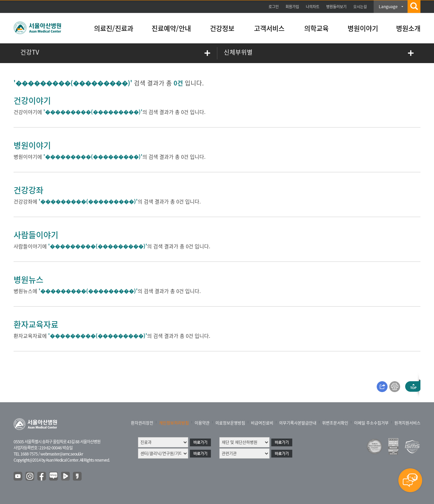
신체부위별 (238, 52)
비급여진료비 (262, 423)
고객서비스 (269, 28)
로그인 (274, 7)
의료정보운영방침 (230, 423)
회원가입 (292, 7)
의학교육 (316, 28)
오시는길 (360, 7)
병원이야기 (363, 28)
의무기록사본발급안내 (298, 423)
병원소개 (408, 28)
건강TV (30, 52)
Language (388, 6)
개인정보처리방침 (174, 423)
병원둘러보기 (336, 7)
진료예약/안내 (171, 28)
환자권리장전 (142, 423)
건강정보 (222, 28)
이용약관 (202, 423)
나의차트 (313, 7)
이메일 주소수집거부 (371, 423)
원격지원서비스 (407, 423)
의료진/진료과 (114, 28)
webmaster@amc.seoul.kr (62, 454)
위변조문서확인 (335, 423)
